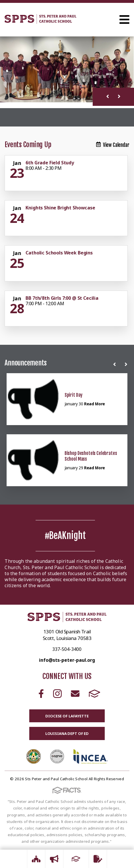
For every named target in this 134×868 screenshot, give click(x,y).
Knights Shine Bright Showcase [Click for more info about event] (60, 208)
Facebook (41, 694)
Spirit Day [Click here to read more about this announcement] (73, 395)
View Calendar (113, 145)
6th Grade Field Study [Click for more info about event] (50, 163)
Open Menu (124, 20)
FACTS (95, 694)
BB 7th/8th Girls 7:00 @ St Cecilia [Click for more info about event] (62, 298)
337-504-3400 (67, 649)
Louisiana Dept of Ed (67, 733)
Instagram (57, 694)
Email (75, 694)
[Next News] (127, 364)
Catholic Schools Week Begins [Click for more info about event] (59, 253)
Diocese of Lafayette (67, 716)
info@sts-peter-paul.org (67, 660)
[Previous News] (116, 364)
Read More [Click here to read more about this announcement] (95, 404)
